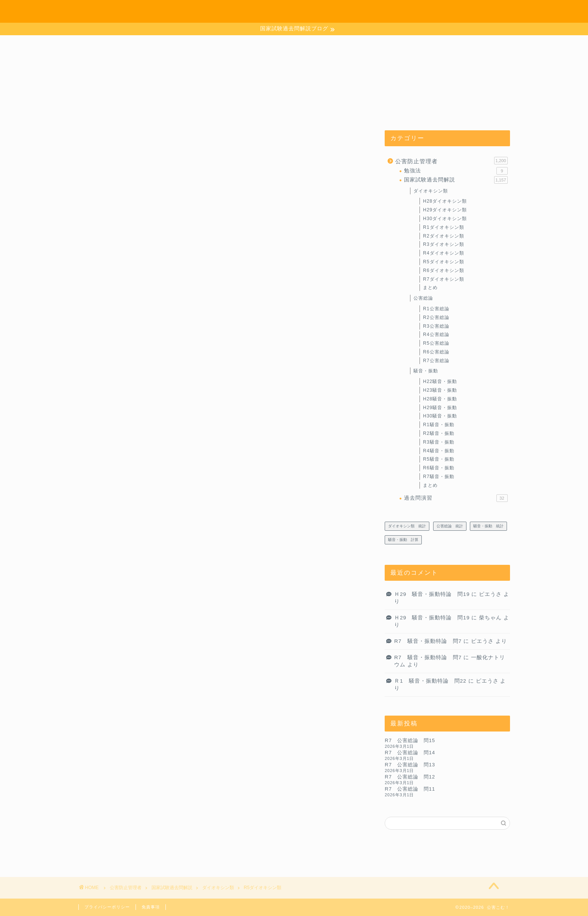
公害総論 (423, 299)
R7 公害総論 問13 (410, 765)
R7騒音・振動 (438, 477)
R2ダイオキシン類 (443, 236)
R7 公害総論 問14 (410, 753)
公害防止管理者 (451, 161)
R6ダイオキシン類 (443, 271)
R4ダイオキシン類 (443, 253)
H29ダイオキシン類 (445, 210)
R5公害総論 (436, 344)
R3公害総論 (436, 326)
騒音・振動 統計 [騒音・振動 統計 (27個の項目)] (488, 526)
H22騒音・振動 (440, 382)
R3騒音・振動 (438, 442)
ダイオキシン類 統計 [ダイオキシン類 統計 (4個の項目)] (407, 526)
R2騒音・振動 (438, 434)
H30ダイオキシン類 (445, 219)
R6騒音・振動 (438, 468)
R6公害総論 (436, 352)
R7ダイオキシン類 (443, 279)
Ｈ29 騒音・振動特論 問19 (432, 595)
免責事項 (151, 907)
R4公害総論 (436, 335)
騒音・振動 (426, 371)
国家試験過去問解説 (456, 180)
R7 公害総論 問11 (410, 789)
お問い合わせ (441, 12)
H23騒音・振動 (440, 391)
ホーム (398, 12)
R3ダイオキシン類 (443, 245)
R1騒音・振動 (438, 425)
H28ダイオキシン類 (445, 202)
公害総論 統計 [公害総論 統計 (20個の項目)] (450, 526)
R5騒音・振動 (438, 460)
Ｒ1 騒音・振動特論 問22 (430, 681)
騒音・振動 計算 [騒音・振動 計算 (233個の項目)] (403, 540)
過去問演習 (456, 499)
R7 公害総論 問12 (410, 777)
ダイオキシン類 (431, 191)
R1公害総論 (436, 309)
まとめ (430, 288)
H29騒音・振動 (440, 408)
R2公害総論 (436, 318)
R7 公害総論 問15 (410, 741)
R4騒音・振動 (438, 451)
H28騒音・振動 (440, 399)
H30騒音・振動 (440, 416)
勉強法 (456, 171)
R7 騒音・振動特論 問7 (428, 642)
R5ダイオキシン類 (443, 262)
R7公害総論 (436, 361)
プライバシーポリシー (107, 907)
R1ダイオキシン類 (443, 228)
